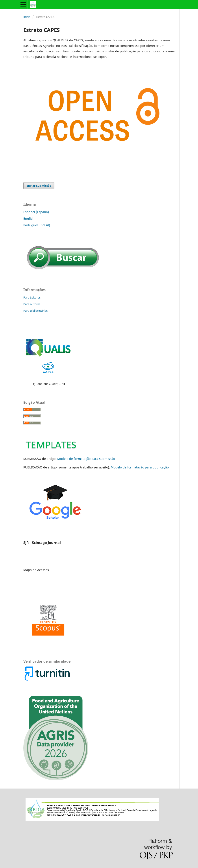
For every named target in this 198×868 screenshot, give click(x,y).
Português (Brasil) (37, 225)
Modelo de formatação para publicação (140, 467)
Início (27, 17)
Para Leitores (32, 297)
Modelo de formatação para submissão (86, 459)
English (29, 218)
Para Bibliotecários (35, 311)
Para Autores (32, 304)
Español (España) (36, 212)
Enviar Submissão (39, 186)
